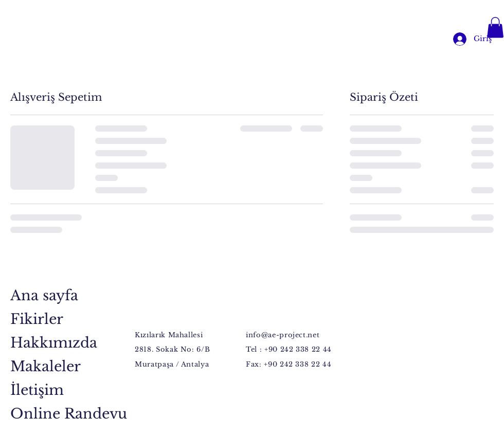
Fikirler (37, 319)
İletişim (37, 390)
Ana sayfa (44, 295)
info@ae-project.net (283, 335)
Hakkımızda (46, 343)
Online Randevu (46, 414)
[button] (495, 28)
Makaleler (46, 366)
